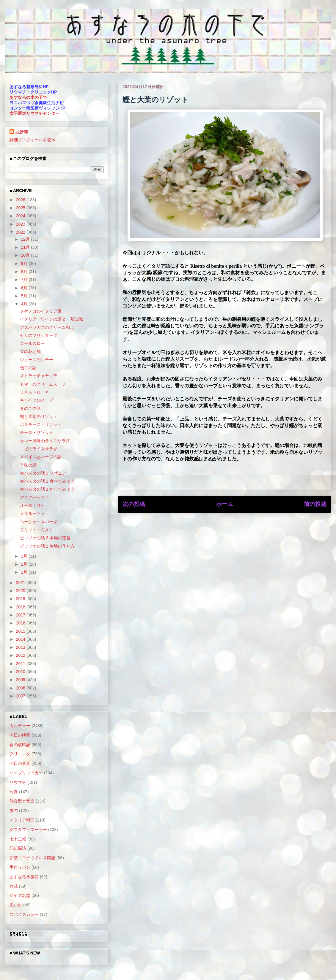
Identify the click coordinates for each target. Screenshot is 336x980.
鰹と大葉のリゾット (39, 416)
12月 (26, 239)
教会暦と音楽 (22, 801)
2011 (21, 664)
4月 (25, 304)
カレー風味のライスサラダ (45, 441)
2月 (25, 564)
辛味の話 (28, 465)
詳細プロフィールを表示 (32, 140)
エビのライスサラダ (39, 449)
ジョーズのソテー (37, 360)
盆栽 (14, 886)
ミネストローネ (34, 392)
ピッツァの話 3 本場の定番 (45, 538)
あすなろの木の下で (28, 97)
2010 (21, 672)
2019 (21, 599)
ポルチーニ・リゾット (41, 424)
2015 (21, 631)
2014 (21, 639)
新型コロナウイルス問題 (32, 858)
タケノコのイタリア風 (41, 311)
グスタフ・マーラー (28, 830)
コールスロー (32, 343)
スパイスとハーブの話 (41, 457)
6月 (25, 288)
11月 (26, 247)
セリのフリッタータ (39, 335)
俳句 (14, 811)
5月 (25, 296)
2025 (21, 208)
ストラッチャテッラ (39, 376)
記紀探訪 (18, 848)
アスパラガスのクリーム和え (47, 327)
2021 (21, 583)
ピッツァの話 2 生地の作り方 (47, 546)
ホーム (225, 504)
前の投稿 (315, 504)
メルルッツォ (32, 513)
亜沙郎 (22, 132)
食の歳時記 (20, 745)
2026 (21, 200)
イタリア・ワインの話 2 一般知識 (51, 319)
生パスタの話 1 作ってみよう (47, 489)
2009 (21, 680)
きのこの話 (30, 408)
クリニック (20, 754)
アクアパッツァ (34, 497)
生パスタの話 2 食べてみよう (47, 481)
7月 (25, 280)
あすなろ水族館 (24, 877)
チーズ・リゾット (37, 432)
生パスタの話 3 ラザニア (43, 473)
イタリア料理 (22, 820)
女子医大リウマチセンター (34, 113)
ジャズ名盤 (20, 895)
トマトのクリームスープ (43, 384)
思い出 (16, 905)
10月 (26, 255)
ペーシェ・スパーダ (39, 522)
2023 (21, 224)
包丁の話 (28, 368)
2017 (21, 615)
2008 (21, 688)
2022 (21, 232)
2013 (21, 647)
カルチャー (20, 726)
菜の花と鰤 (30, 351)
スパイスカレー (24, 914)
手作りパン (20, 867)
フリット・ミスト (37, 530)
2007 (21, 696)
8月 (25, 272)
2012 (21, 655)
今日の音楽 (20, 763)
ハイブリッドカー (26, 773)
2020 (21, 591)
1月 (25, 572)
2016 (21, 623)
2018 (21, 607)
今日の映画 (20, 735)
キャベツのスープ (37, 400)
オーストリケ (32, 505)
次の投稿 (134, 504)
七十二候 (18, 839)
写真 (14, 792)
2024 (21, 216)
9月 (25, 264)
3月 (25, 556)
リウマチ (18, 782)
